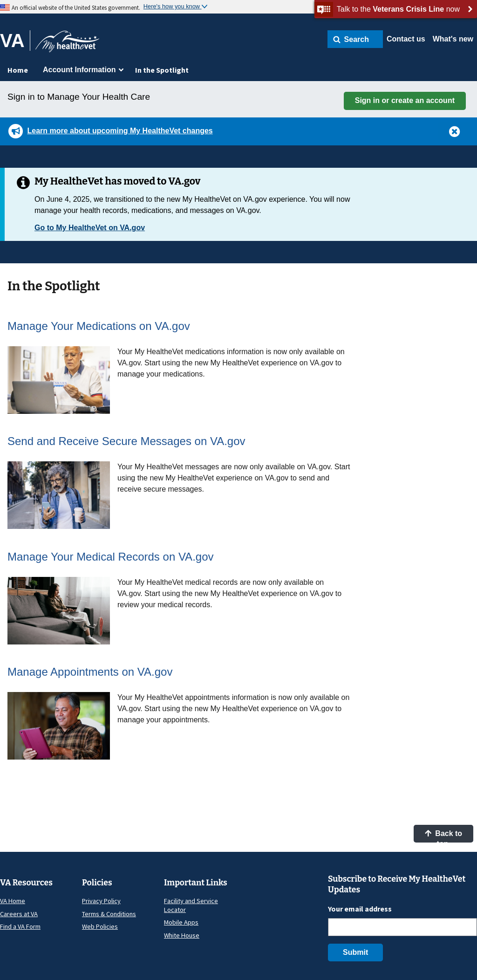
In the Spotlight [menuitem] (162, 70)
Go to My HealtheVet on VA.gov (90, 228)
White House (182, 935)
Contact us (406, 39)
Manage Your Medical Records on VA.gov (111, 557)
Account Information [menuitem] (79, 70)
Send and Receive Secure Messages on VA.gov (126, 441)
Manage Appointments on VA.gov (90, 672)
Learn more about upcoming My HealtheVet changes (120, 131)
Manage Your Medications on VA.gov (99, 326)
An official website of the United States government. (76, 7)
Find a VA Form (20, 926)
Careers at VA (19, 914)
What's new (453, 39)
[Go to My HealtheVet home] (67, 45)
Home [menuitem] (18, 70)
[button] (355, 39)
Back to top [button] (443, 836)
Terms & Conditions (109, 914)
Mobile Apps (181, 922)
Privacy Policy (101, 901)
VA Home (13, 901)
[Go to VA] (15, 41)
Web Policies (100, 926)
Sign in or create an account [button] (405, 100)
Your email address (360, 909)
